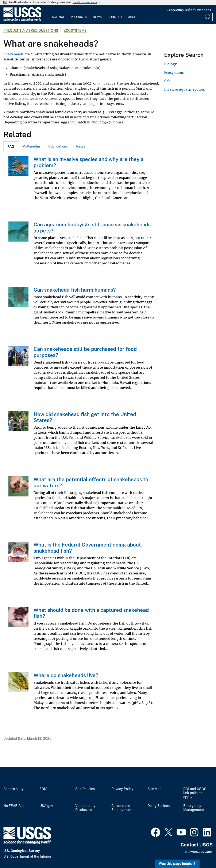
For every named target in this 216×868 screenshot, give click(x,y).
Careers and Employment (121, 808)
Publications (58, 146)
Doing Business (159, 806)
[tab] (11, 146)
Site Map (155, 789)
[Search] (208, 17)
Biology (170, 64)
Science (58, 17)
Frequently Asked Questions (189, 10)
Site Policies (85, 789)
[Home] (22, 20)
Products (79, 17)
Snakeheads (13, 54)
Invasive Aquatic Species (184, 89)
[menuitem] (58, 14)
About (133, 17)
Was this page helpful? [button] (177, 864)
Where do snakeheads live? (66, 675)
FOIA (43, 789)
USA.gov (46, 806)
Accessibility (13, 789)
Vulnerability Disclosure (85, 808)
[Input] (185, 17)
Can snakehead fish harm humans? (75, 290)
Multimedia (31, 146)
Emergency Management (194, 808)
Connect (115, 17)
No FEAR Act (14, 806)
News (97, 17)
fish (167, 81)
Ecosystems (75, 31)
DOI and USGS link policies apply (195, 793)
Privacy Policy (122, 789)
